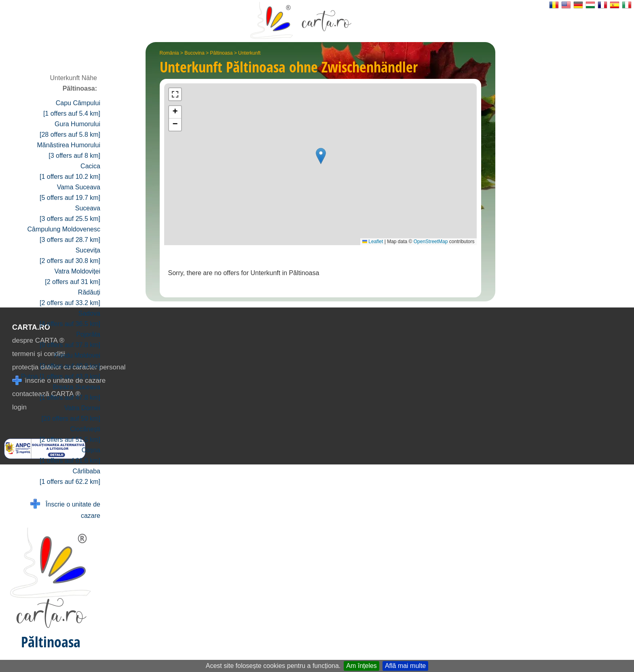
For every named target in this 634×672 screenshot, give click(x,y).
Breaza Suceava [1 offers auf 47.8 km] (70, 392)
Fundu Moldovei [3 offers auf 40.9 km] (70, 361)
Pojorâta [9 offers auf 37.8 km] (70, 340)
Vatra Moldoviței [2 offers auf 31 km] (73, 277)
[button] (321, 156)
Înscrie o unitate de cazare (65, 509)
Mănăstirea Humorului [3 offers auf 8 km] (69, 150)
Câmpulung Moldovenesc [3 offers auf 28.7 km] (64, 234)
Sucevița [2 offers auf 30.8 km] (70, 255)
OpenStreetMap (431, 242)
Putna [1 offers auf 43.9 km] (61, 376)
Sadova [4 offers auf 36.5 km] (70, 319)
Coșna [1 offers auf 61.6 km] (70, 455)
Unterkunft (249, 53)
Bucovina (194, 53)
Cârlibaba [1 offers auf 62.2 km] (70, 476)
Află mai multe (405, 666)
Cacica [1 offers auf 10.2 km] (70, 171)
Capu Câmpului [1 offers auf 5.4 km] (72, 108)
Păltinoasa (221, 53)
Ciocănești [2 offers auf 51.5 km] (70, 434)
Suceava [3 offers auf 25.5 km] (70, 213)
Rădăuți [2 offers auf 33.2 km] (70, 298)
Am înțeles (361, 666)
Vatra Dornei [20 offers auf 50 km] (71, 413)
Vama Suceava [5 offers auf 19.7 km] (70, 192)
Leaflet (373, 242)
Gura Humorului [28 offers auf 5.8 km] (70, 129)
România (169, 53)
